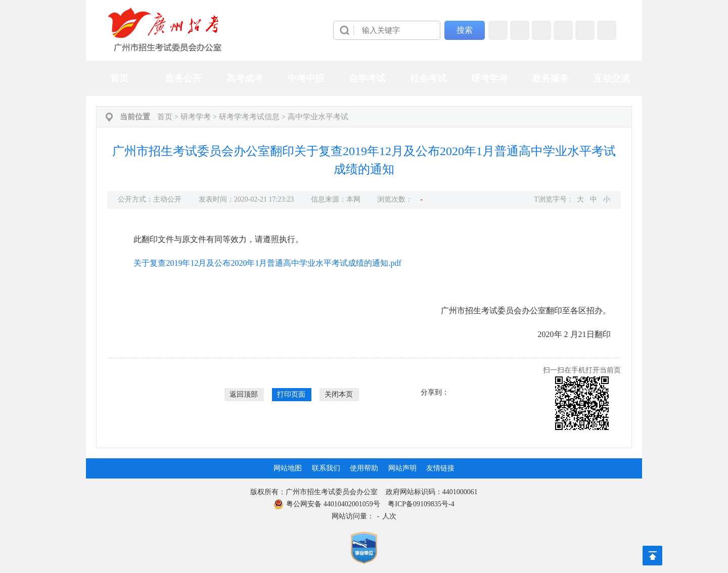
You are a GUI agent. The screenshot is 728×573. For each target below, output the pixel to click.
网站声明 (402, 468)
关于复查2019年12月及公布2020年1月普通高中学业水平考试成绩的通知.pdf (267, 263)
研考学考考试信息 (249, 117)
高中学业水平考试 (318, 117)
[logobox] (165, 30)
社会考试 (428, 78)
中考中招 (306, 78)
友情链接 (440, 468)
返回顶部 (244, 394)
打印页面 (291, 394)
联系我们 (326, 468)
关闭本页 (339, 394)
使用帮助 (364, 468)
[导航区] (364, 30)
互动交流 (612, 78)
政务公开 (184, 78)
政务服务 (551, 78)
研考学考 (489, 78)
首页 (119, 78)
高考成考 (245, 78)
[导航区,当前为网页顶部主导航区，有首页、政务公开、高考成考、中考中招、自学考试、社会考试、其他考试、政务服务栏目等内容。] (364, 78)
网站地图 (288, 468)
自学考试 (367, 78)
